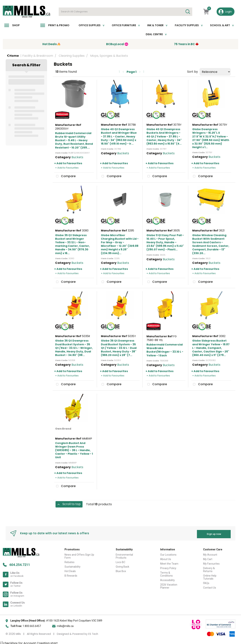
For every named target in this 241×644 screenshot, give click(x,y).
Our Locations (168, 553)
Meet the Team (169, 562)
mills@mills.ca (65, 625)
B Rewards (71, 574)
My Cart (208, 558)
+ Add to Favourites (68, 163)
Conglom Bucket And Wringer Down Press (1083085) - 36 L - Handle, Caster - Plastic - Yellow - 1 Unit (74, 450)
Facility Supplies (187, 25)
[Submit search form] (188, 12)
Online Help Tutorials (210, 576)
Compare (65, 176)
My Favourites (211, 562)
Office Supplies (90, 25)
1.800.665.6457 (32, 625)
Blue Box (121, 570)
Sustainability (72, 565)
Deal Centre (154, 34)
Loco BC (120, 561)
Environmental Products (124, 555)
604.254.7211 (20, 563)
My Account (210, 553)
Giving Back (122, 565)
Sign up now (214, 532)
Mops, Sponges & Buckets (109, 56)
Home (13, 56)
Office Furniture (124, 25)
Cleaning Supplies (72, 56)
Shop (16, 25)
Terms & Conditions (166, 573)
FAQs (206, 582)
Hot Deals (70, 570)
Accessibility (167, 579)
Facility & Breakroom (38, 56)
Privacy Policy (168, 567)
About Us (166, 558)
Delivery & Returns (209, 568)
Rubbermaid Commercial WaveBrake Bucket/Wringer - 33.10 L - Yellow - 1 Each (165, 350)
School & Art (220, 25)
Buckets (77, 157)
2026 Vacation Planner (169, 585)
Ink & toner (155, 25)
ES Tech (93, 632)
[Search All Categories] (125, 12)
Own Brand (63, 429)
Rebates (69, 561)
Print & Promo (59, 25)
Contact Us (210, 586)
